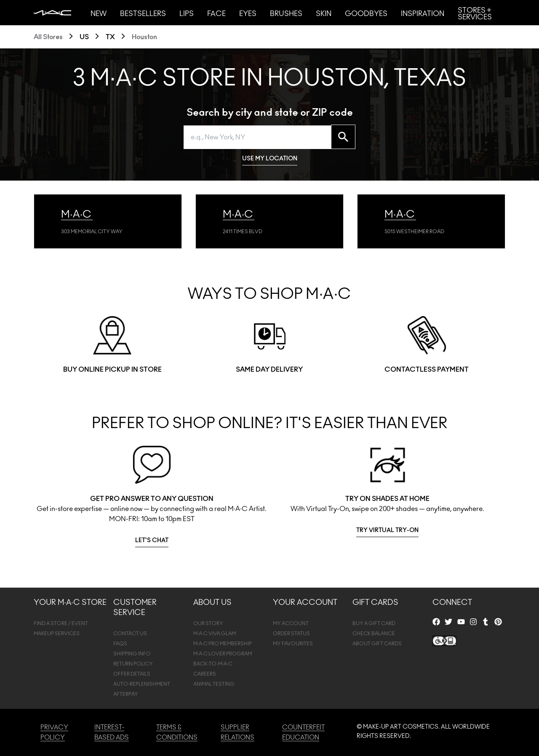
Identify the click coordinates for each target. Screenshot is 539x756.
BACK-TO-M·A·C (213, 664)
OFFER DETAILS (132, 674)
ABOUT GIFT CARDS (377, 644)
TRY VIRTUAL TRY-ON (387, 530)
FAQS (120, 644)
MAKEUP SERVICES (57, 634)
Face (216, 14)
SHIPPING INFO (132, 654)
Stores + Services (475, 14)
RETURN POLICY (133, 664)
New (99, 14)
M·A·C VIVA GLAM (215, 634)
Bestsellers (143, 14)
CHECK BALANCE (374, 634)
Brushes (286, 14)
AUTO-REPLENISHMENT (142, 684)
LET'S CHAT (152, 540)
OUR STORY (208, 623)
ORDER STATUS (291, 634)
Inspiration (423, 14)
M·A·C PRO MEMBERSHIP (223, 644)
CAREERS (205, 674)
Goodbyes (366, 14)
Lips (187, 14)
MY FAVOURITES (293, 644)
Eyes (248, 14)
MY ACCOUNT (291, 623)
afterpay (126, 694)
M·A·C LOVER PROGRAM (223, 654)
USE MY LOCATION (270, 159)
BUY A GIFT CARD (374, 623)
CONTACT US (130, 634)
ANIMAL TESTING (214, 684)
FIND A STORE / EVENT (61, 623)
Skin (324, 14)
